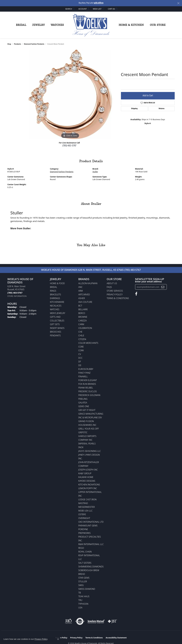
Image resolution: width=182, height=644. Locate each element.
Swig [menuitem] (81, 585)
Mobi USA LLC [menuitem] (85, 511)
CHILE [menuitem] (81, 335)
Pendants (18, 44)
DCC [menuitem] (80, 358)
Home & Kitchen (131, 25)
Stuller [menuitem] (83, 581)
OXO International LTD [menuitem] (91, 522)
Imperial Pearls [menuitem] (87, 444)
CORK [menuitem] (81, 350)
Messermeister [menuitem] (87, 507)
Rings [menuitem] (53, 291)
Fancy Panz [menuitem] (85, 373)
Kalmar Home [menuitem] (86, 477)
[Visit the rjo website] (69, 621)
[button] (70, 9)
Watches (57, 25)
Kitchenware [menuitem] (57, 302)
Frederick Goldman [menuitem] (89, 395)
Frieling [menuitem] (83, 399)
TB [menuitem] (80, 593)
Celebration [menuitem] (85, 328)
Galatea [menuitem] (83, 403)
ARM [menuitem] (81, 291)
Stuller (95, 172)
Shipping (134, 109)
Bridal (21, 25)
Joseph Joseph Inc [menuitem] (88, 470)
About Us (112, 283)
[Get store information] (17, 296)
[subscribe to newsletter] (163, 287)
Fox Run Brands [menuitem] (87, 384)
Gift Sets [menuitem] (55, 324)
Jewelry (38, 25)
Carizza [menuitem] (83, 321)
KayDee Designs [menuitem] (87, 481)
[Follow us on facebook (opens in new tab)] (136, 294)
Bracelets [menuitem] (56, 294)
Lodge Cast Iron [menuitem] (87, 499)
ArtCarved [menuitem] (84, 294)
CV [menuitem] (80, 354)
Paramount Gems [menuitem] (88, 526)
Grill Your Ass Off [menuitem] (89, 429)
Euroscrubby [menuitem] (86, 369)
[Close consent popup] (58, 639)
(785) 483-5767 (69, 146)
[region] (70, 94)
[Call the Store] (15, 293)
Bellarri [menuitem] (83, 309)
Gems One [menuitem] (84, 406)
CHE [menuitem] (80, 332)
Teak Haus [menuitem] (84, 596)
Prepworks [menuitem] (85, 533)
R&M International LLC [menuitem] (91, 544)
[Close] (178, 3)
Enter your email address (148, 282)
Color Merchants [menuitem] (88, 343)
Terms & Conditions (118, 298)
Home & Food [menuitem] (57, 283)
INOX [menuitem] (81, 447)
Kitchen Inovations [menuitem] (89, 485)
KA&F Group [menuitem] (85, 473)
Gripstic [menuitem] (83, 432)
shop (9, 44)
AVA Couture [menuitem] (85, 302)
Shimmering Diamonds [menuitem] (91, 567)
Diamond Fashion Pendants (34, 44)
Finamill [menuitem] (83, 376)
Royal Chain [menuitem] (85, 552)
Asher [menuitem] (82, 298)
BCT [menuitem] (80, 306)
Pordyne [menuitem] (83, 529)
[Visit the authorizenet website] (80, 621)
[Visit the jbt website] (112, 621)
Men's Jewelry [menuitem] (58, 313)
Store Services (115, 291)
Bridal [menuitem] (54, 287)
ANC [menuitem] (80, 287)
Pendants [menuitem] (55, 335)
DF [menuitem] (80, 362)
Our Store (158, 25)
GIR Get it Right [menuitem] (87, 410)
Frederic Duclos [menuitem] (88, 391)
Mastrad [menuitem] (83, 503)
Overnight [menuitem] (84, 518)
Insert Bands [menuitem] (57, 328)
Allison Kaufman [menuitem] (88, 283)
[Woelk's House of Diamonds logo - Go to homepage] (91, 25)
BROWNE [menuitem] (83, 317)
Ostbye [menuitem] (82, 514)
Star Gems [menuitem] (84, 578)
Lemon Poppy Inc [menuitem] (88, 488)
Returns (162, 109)
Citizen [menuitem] (82, 339)
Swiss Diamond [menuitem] (87, 589)
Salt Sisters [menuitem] (85, 563)
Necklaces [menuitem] (56, 306)
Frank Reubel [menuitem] (86, 388)
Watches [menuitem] (55, 309)
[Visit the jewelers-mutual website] (96, 621)
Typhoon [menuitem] (83, 604)
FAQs (109, 287)
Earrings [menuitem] (55, 298)
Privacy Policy (115, 294)
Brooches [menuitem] (56, 332)
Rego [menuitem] (81, 548)
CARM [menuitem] (81, 324)
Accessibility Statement (116, 638)
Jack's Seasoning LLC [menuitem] (90, 451)
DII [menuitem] (80, 365)
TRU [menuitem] (80, 600)
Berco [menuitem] (82, 313)
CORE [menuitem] (81, 347)
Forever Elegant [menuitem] (88, 380)
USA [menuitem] (80, 608)
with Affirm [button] (99, 3)
